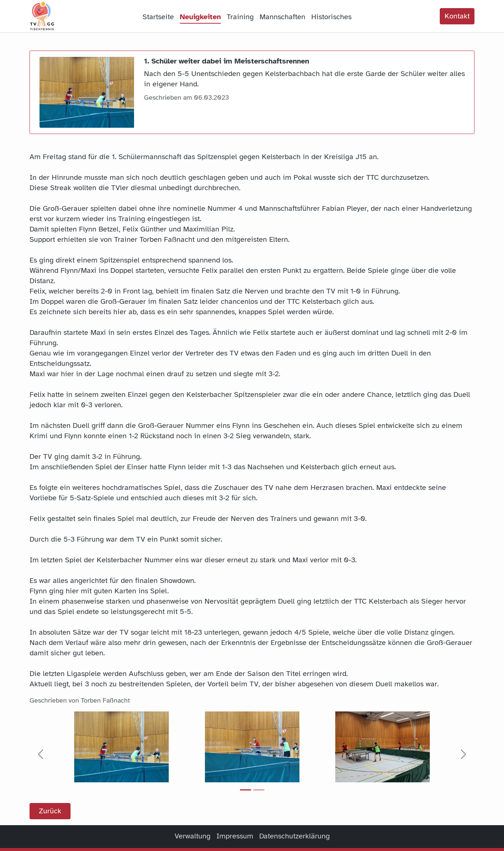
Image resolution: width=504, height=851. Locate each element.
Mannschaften (282, 17)
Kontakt (457, 16)
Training (240, 17)
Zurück (50, 811)
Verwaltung (193, 836)
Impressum (235, 836)
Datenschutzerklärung (294, 836)
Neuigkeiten (200, 17)
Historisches (331, 17)
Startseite (158, 17)
